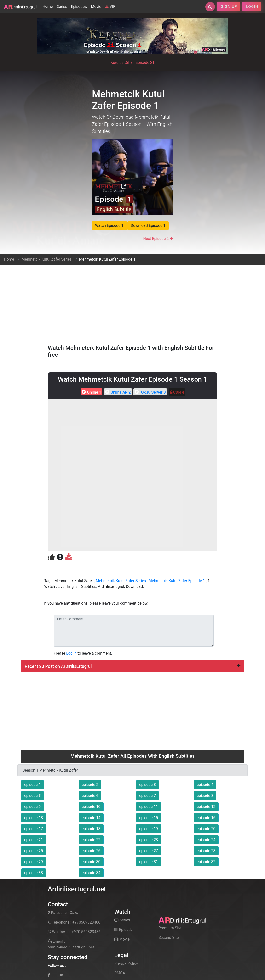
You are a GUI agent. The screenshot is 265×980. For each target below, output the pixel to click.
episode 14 (91, 818)
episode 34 (91, 873)
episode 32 (206, 862)
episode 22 (91, 840)
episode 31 (149, 862)
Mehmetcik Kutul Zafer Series (47, 259)
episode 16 (206, 818)
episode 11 (149, 807)
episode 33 (34, 873)
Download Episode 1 (148, 226)
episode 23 (149, 840)
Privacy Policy (126, 963)
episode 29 (34, 862)
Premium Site (170, 928)
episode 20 (206, 829)
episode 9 (32, 807)
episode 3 (147, 785)
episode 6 (90, 796)
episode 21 (34, 840)
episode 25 (34, 851)
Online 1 (91, 392)
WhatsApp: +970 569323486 (74, 932)
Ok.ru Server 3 (150, 392)
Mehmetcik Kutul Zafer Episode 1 (177, 581)
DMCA (120, 973)
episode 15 (149, 818)
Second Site (168, 938)
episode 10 (91, 807)
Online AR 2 (117, 392)
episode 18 (91, 829)
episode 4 (205, 785)
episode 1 (32, 785)
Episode (124, 930)
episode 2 (90, 785)
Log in (71, 653)
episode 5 (32, 796)
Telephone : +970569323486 (74, 922)
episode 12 (206, 807)
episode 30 (91, 862)
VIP (110, 7)
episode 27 (149, 851)
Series (62, 7)
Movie (96, 7)
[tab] (132, 666)
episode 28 (206, 851)
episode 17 (34, 829)
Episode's (79, 7)
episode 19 (149, 829)
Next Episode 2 (156, 239)
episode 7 (147, 796)
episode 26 (91, 851)
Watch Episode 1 (109, 226)
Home (49, 6)
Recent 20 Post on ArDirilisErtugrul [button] (132, 666)
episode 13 (34, 818)
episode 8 (205, 796)
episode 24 (206, 840)
